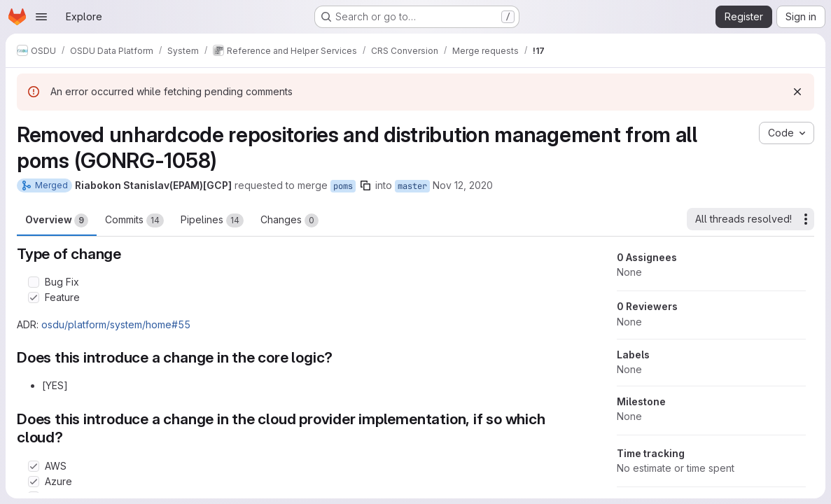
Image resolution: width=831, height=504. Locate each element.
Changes (289, 220)
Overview (57, 220)
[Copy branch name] (365, 185)
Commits (134, 220)
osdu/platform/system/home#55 (116, 324)
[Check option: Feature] (34, 297)
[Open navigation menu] (41, 17)
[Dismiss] (797, 92)
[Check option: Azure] (34, 482)
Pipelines (212, 220)
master (412, 186)
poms (343, 186)
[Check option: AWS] (34, 466)
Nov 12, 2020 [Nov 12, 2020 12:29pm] (463, 185)
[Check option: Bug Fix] (34, 282)
